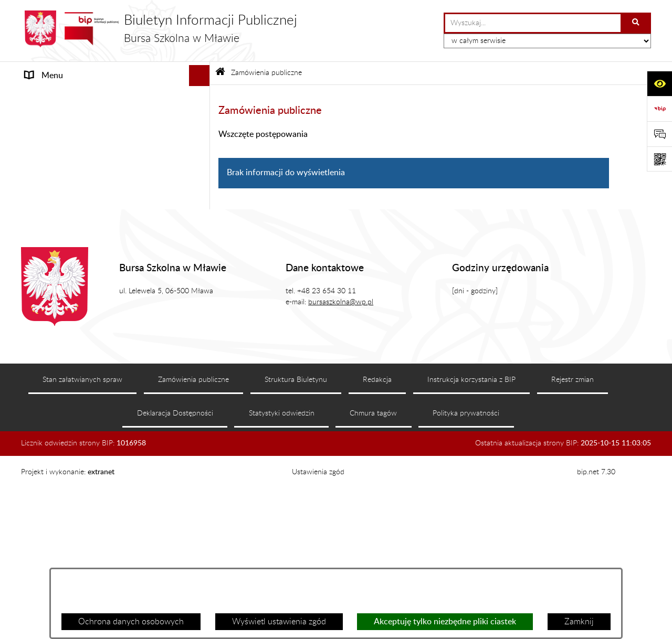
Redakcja (377, 559)
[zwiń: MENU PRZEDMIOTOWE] (202, 97)
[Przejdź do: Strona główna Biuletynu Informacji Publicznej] (220, 73)
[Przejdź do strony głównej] (159, 29)
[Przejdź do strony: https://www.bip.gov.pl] (659, 109)
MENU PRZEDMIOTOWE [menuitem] (72, 97)
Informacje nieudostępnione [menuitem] (76, 374)
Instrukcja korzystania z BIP (471, 559)
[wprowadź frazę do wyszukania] (533, 23)
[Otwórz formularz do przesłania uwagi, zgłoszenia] (659, 134)
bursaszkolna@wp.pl (341, 481)
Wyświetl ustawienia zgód (279, 622)
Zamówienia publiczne (266, 73)
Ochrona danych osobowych (131, 622)
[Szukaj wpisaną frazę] (637, 23)
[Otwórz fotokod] (659, 159)
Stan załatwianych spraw (82, 559)
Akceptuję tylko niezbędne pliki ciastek (445, 622)
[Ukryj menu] (199, 76)
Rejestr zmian (573, 559)
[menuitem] (115, 124)
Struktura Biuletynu (296, 559)
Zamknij (579, 622)
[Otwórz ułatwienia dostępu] (659, 83)
